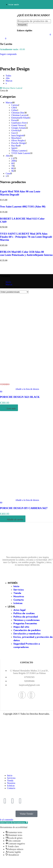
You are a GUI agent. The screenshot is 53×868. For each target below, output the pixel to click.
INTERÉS (13, 583)
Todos (8, 76)
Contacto (19, 600)
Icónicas (18, 603)
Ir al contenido (7, 820)
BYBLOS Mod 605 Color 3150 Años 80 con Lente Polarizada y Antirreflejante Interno (26, 253)
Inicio (8, 282)
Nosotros (19, 596)
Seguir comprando (8, 54)
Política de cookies (24, 613)
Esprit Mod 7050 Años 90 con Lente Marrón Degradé (20, 193)
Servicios (19, 590)
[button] (14, 822)
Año (8, 78)
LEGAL (12, 607)
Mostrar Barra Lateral (11, 88)
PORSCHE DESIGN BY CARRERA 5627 (24, 508)
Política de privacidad (26, 617)
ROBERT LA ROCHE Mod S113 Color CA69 (22, 220)
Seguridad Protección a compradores (27, 645)
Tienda (17, 593)
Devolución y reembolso (27, 634)
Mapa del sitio (21, 627)
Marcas (9, 81)
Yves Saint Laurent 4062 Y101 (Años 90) (23, 207)
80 (1, 392)
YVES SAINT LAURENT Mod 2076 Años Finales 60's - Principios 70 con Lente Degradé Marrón (26, 237)
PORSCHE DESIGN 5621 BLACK (20, 397)
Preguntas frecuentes (25, 623)
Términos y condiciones (26, 620)
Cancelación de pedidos (27, 630)
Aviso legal (19, 610)
